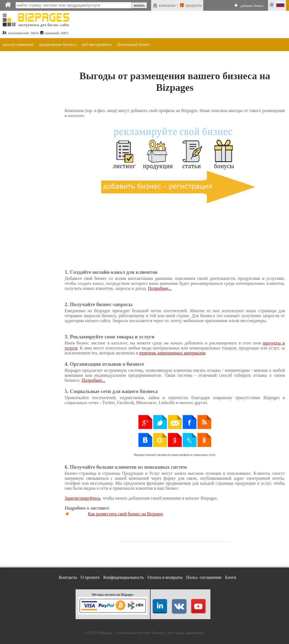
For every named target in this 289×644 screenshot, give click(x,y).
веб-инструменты (97, 44)
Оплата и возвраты (165, 577)
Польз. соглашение (204, 577)
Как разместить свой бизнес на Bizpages (126, 514)
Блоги (231, 577)
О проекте (90, 577)
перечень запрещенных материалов (172, 353)
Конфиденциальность (123, 577)
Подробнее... (160, 288)
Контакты (68, 577)
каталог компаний (18, 44)
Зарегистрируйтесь (83, 498)
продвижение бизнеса (58, 44)
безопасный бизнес (134, 44)
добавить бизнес (252, 6)
